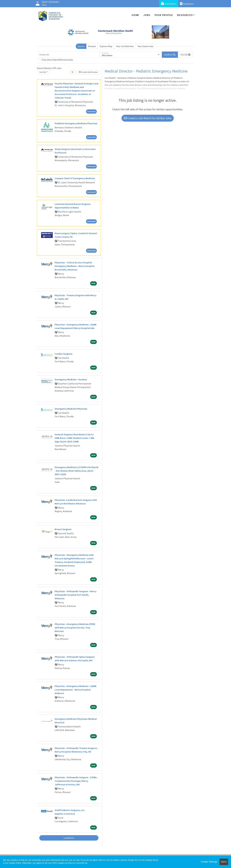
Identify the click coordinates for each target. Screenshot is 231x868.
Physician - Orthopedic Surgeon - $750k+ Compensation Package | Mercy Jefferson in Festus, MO (76, 781)
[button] (185, 55)
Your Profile (164, 15)
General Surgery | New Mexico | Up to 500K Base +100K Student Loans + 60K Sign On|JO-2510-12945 (74, 438)
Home (135, 15)
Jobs (147, 15)
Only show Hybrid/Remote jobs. (57, 60)
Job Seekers (169, 4)
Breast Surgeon (63, 529)
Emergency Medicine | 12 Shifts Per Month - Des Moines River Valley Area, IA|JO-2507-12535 (77, 471)
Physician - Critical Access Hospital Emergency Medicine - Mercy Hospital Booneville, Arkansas (75, 266)
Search (81, 46)
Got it (224, 862)
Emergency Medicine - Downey (71, 379)
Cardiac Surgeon (63, 354)
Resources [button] (185, 15)
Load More (69, 838)
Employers (187, 4)
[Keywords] (69, 55)
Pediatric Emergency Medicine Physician (76, 123)
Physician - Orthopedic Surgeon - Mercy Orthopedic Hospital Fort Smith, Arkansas (76, 595)
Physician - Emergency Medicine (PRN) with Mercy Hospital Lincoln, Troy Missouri (75, 628)
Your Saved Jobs (145, 46)
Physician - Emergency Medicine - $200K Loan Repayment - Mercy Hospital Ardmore (76, 690)
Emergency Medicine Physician (71, 409)
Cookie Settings (209, 862)
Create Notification (88, 72)
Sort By (43, 72)
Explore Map (106, 46)
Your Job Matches (125, 46)
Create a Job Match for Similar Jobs (148, 118)
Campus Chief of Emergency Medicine (75, 178)
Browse (92, 46)
